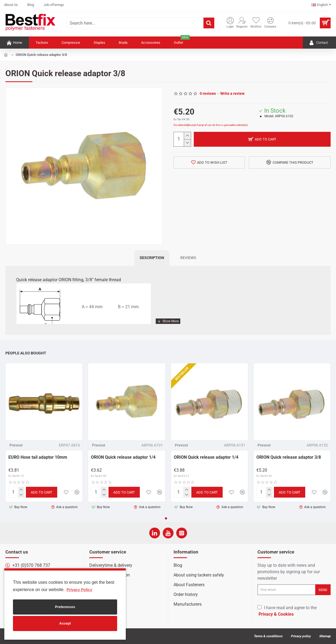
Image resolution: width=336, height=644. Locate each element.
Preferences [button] (65, 607)
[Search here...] (209, 23)
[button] (166, 518)
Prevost (16, 445)
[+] (187, 136)
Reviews (188, 258)
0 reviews (208, 93)
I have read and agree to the (287, 611)
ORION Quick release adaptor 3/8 (289, 457)
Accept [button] (65, 623)
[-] (187, 143)
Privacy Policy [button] (79, 590)
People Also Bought (26, 353)
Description (152, 258)
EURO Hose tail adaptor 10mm (38, 457)
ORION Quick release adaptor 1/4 (123, 457)
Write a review (232, 93)
